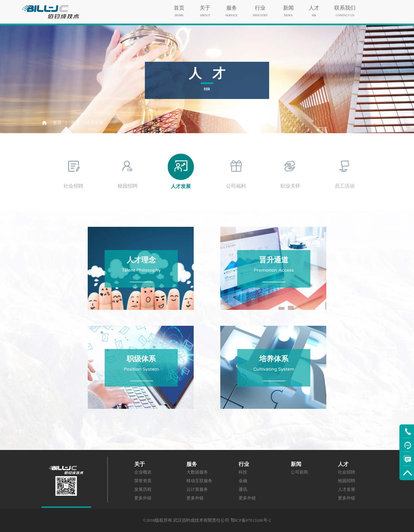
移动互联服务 (199, 481)
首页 (179, 6)
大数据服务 (197, 472)
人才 (314, 6)
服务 (231, 6)
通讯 (243, 489)
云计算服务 (197, 489)
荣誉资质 (143, 481)
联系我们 (345, 6)
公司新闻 (299, 472)
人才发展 (347, 489)
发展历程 (143, 489)
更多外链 (143, 498)
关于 (205, 6)
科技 (243, 472)
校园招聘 (347, 481)
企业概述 (143, 472)
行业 (260, 6)
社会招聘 (347, 472)
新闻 (288, 6)
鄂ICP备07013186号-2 (251, 520)
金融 (243, 481)
